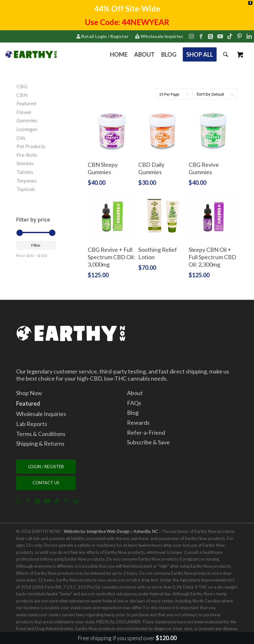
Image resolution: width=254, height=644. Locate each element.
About (135, 393)
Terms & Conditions (41, 434)
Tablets (25, 172)
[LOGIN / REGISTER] (46, 467)
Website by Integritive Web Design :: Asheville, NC (111, 531)
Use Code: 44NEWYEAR (127, 22)
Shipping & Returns (40, 443)
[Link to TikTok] (230, 36)
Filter (36, 245)
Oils (21, 138)
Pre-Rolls (27, 155)
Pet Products (31, 146)
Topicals (26, 189)
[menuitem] (102, 37)
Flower (24, 112)
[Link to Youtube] (220, 36)
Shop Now (29, 393)
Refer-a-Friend (146, 432)
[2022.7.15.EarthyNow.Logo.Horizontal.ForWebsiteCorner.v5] (31, 54)
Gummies (27, 120)
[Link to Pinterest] (239, 36)
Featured (26, 103)
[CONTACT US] (46, 483)
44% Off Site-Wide (127, 9)
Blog (133, 412)
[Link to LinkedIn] (249, 36)
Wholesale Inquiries (159, 36)
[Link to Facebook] (201, 36)
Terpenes (27, 180)
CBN (22, 95)
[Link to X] (210, 36)
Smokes (25, 163)
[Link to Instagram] (191, 36)
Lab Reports (32, 424)
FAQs (134, 403)
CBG (22, 86)
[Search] (226, 54)
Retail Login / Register (102, 36)
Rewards (138, 422)
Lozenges (27, 129)
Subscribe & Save (148, 442)
